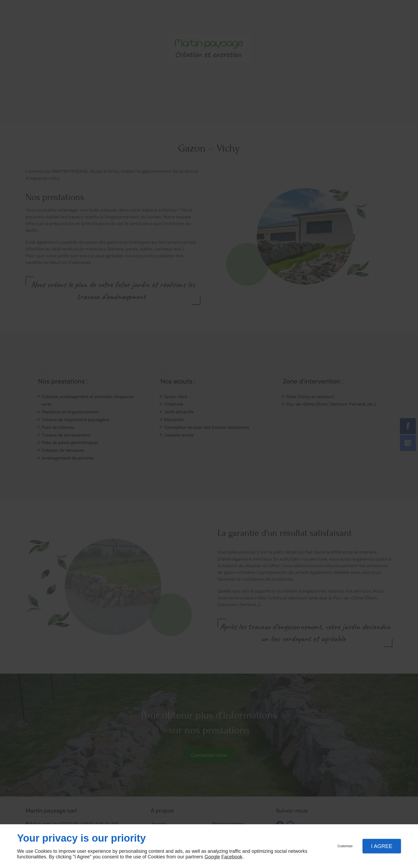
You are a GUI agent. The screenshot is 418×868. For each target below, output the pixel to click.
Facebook (232, 857)
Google (212, 857)
